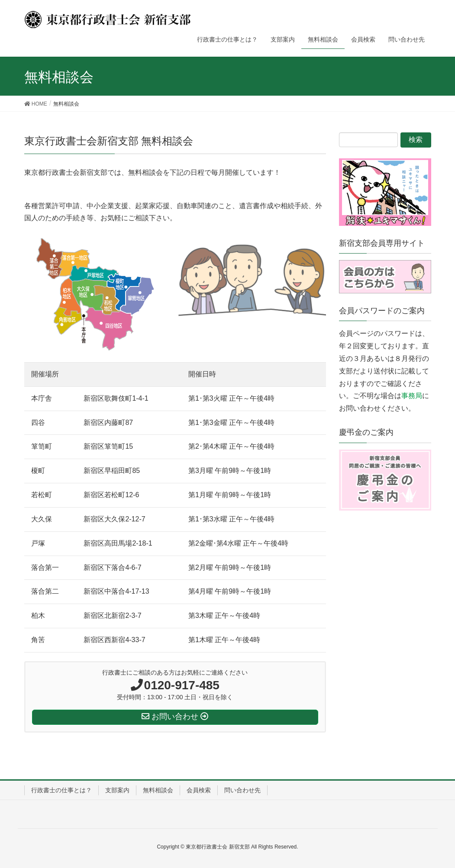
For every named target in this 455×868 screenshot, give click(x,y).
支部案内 (117, 790)
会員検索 (199, 790)
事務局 (412, 396)
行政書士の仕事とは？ (61, 790)
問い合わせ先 (242, 790)
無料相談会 (158, 790)
